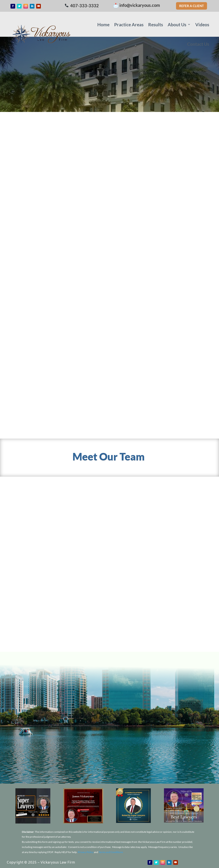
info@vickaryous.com (140, 5)
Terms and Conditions (111, 852)
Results (156, 24)
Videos (202, 24)
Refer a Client (192, 6)
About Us (177, 24)
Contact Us (198, 44)
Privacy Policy (86, 852)
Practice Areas (129, 24)
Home (103, 24)
